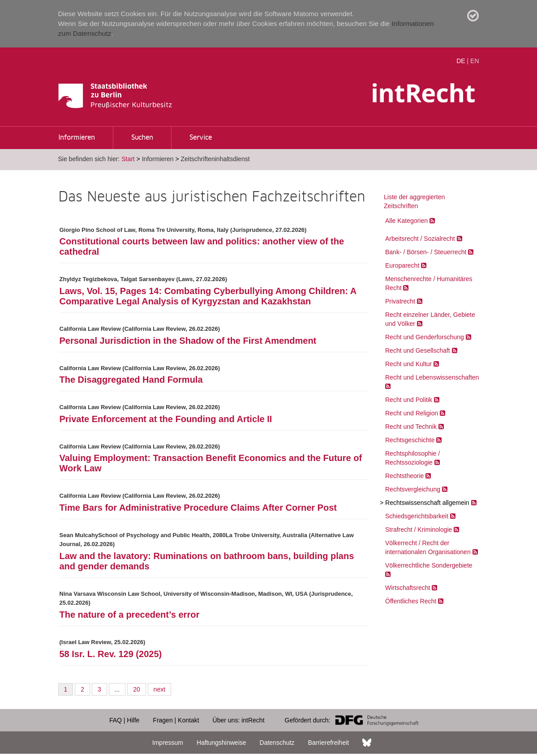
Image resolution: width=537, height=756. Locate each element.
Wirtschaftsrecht (408, 588)
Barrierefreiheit (328, 743)
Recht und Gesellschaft (418, 350)
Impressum (168, 743)
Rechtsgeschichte (410, 440)
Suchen (142, 138)
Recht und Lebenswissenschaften (432, 377)
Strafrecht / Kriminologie (419, 530)
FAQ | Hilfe (124, 720)
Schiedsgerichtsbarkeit (417, 516)
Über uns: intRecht (239, 720)
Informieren (77, 138)
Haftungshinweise (221, 743)
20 (137, 689)
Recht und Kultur (408, 364)
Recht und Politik (409, 400)
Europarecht (402, 265)
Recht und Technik (411, 427)
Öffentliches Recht (411, 601)
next (159, 689)
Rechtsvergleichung (413, 489)
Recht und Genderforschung (425, 337)
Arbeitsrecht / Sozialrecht (420, 239)
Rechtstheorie (404, 476)
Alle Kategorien (406, 221)
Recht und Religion (412, 413)
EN (475, 61)
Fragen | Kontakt (176, 720)
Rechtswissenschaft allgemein (427, 503)
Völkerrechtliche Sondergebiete (429, 565)
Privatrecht (400, 301)
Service (201, 138)
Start (128, 159)
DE (461, 61)
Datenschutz (277, 743)
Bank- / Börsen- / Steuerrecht (426, 252)
